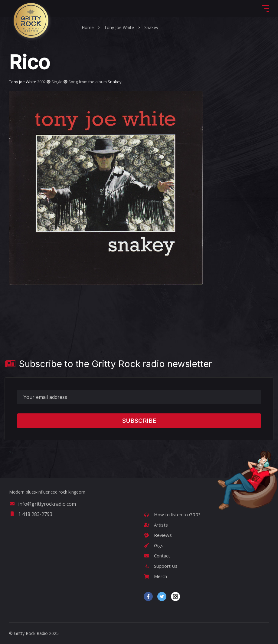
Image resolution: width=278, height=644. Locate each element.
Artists (156, 525)
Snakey (151, 27)
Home (88, 27)
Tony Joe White (119, 27)
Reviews (158, 535)
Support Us (161, 566)
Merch (155, 576)
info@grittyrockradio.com (43, 504)
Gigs (154, 545)
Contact (157, 556)
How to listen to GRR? (172, 514)
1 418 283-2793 (31, 514)
